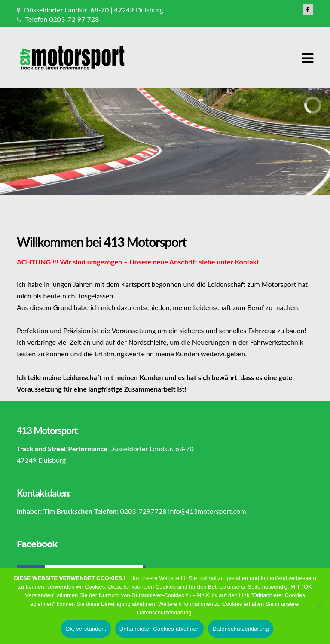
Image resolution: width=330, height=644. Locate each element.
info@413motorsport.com (207, 511)
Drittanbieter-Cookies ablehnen (160, 632)
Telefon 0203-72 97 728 (62, 19)
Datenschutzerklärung (240, 632)
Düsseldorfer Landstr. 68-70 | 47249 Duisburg (93, 10)
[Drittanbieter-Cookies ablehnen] (319, 609)
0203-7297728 (143, 511)
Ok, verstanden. (86, 632)
